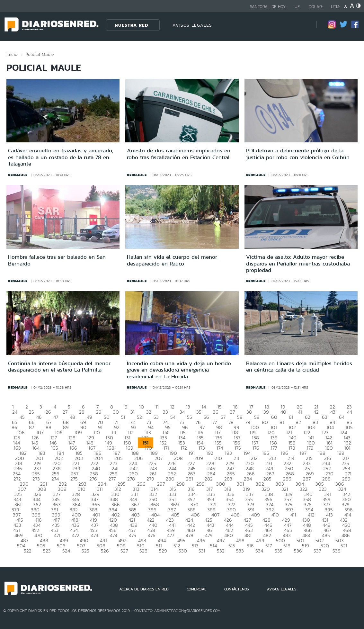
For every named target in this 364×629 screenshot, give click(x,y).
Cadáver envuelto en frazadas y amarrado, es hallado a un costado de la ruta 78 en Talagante (61, 157)
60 (274, 417)
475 (133, 535)
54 (173, 417)
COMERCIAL (196, 589)
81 (282, 422)
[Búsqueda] (302, 25)
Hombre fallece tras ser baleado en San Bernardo (57, 260)
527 (124, 551)
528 (143, 551)
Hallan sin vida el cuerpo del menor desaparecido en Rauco (172, 260)
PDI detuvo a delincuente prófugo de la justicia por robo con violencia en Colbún (298, 154)
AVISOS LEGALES (192, 25)
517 (269, 546)
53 (156, 417)
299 (200, 484)
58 (240, 417)
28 (82, 412)
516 (250, 546)
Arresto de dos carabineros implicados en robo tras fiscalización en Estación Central (179, 154)
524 (66, 551)
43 (333, 412)
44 (350, 412)
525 (85, 551)
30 (116, 412)
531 (202, 551)
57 (223, 417)
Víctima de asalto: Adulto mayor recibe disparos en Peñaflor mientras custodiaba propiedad (298, 263)
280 (170, 479)
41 (300, 412)
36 (216, 412)
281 (190, 479)
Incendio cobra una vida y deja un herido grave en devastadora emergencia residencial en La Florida (179, 370)
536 (298, 551)
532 (221, 551)
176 (256, 448)
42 (316, 412)
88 (49, 427)
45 (22, 417)
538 (337, 551)
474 (114, 535)
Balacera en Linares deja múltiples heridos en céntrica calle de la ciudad (299, 366)
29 (99, 412)
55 (190, 417)
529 (163, 551)
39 (266, 412)
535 (279, 551)
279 (150, 479)
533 (240, 551)
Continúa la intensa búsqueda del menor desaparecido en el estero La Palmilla (59, 366)
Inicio (12, 54)
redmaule (18, 175)
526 (105, 551)
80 (265, 422)
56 (206, 417)
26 (48, 412)
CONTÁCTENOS (237, 589)
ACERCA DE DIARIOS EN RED (144, 589)
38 (249, 412)
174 (220, 448)
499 (260, 540)
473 (95, 535)
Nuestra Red (131, 25)
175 (238, 448)
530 (183, 551)
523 (47, 551)
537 (317, 551)
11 (157, 407)
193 (228, 453)
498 (240, 540)
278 (131, 479)
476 (152, 535)
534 (259, 551)
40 (283, 412)
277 (112, 479)
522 (28, 551)
